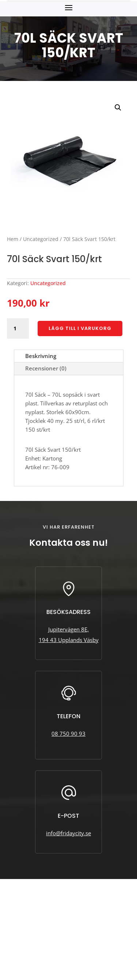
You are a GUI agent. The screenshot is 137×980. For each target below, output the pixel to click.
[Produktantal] (18, 328)
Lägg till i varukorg (80, 328)
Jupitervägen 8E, (68, 629)
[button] (118, 108)
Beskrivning (41, 356)
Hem (13, 239)
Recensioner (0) (46, 368)
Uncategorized (41, 239)
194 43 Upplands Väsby (69, 640)
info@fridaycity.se (68, 833)
